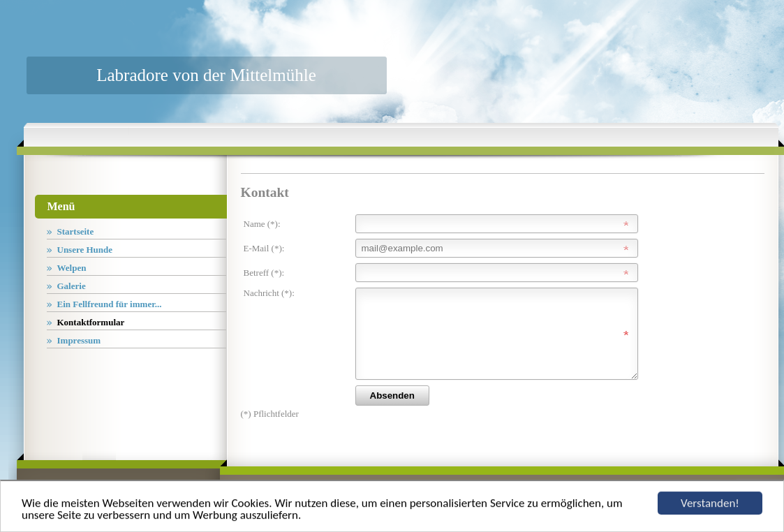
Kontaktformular (91, 322)
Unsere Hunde (85, 250)
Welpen (72, 268)
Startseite (76, 231)
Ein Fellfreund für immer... (110, 304)
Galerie (72, 286)
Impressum (79, 340)
